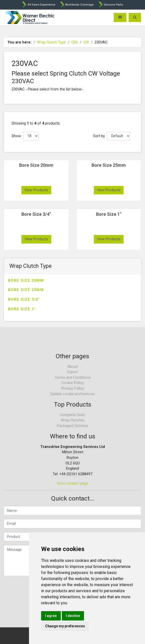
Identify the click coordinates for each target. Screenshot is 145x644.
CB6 (75, 42)
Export (73, 372)
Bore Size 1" (22, 309)
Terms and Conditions (73, 378)
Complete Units (72, 415)
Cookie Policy (73, 383)
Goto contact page (73, 483)
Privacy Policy (73, 388)
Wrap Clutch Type (51, 42)
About (73, 367)
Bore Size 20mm (26, 281)
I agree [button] (51, 616)
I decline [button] (73, 616)
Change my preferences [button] (65, 626)
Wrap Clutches (73, 420)
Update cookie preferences (72, 394)
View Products (36, 190)
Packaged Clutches (73, 426)
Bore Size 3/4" (24, 300)
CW (86, 42)
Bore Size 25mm (26, 290)
